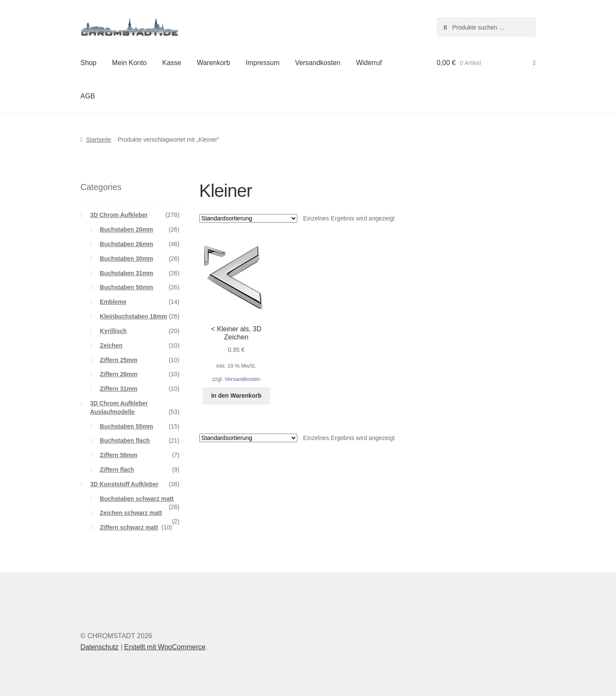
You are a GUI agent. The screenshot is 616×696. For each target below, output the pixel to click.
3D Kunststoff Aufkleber (124, 484)
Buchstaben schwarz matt (137, 499)
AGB (88, 96)
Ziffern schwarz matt (129, 527)
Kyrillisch (113, 331)
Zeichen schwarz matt (131, 513)
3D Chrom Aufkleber (119, 215)
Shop (88, 63)
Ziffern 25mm (118, 360)
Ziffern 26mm (118, 374)
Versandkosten (318, 63)
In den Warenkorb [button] (236, 396)
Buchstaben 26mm (126, 244)
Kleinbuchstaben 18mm (133, 316)
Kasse (172, 63)
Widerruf (369, 63)
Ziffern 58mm (118, 455)
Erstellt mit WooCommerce (165, 647)
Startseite (99, 140)
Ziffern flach (117, 470)
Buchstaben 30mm (126, 259)
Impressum (262, 63)
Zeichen (111, 345)
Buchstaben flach (125, 440)
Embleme (113, 302)
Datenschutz (99, 647)
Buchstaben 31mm (126, 273)
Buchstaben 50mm (126, 287)
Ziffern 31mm (118, 389)
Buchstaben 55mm (126, 426)
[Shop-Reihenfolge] (248, 218)
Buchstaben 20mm (126, 229)
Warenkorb (213, 63)
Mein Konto (129, 63)
